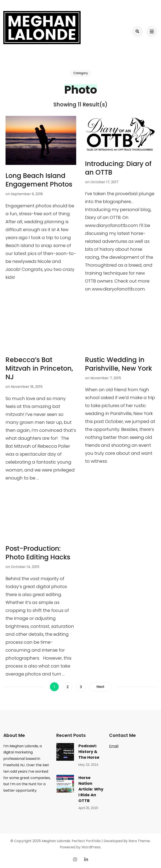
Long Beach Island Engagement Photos (39, 180)
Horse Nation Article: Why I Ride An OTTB (91, 789)
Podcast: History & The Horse (89, 752)
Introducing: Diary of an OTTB (118, 168)
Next (100, 687)
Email (114, 746)
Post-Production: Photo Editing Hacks (38, 553)
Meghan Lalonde (56, 841)
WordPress (91, 847)
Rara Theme (139, 841)
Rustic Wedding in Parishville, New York (118, 364)
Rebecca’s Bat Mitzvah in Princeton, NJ (39, 368)
